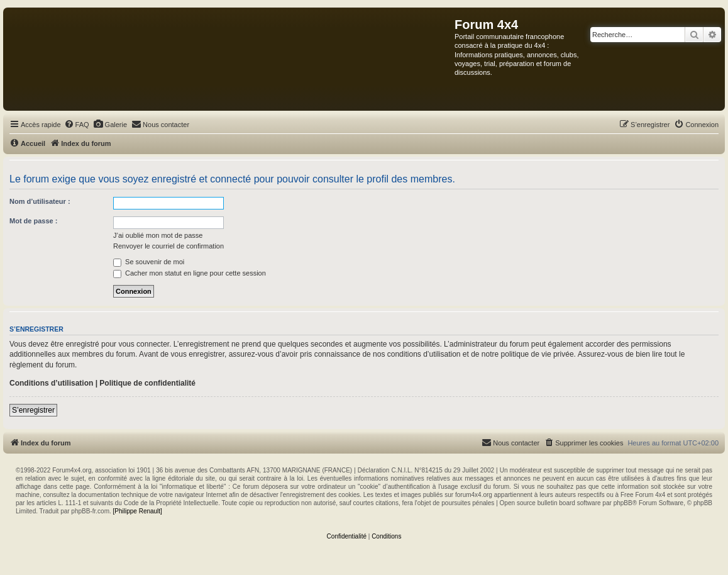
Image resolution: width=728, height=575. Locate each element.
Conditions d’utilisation (51, 383)
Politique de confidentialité (147, 383)
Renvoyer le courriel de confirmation (168, 246)
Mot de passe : (33, 221)
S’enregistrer (33, 410)
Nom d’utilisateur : (40, 201)
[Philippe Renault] (138, 511)
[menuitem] (77, 125)
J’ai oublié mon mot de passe (158, 235)
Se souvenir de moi (149, 262)
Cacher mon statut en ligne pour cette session (190, 273)
